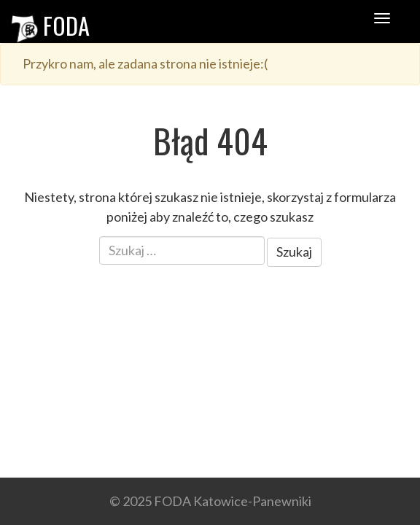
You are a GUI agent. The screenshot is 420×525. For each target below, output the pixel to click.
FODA (50, 25)
